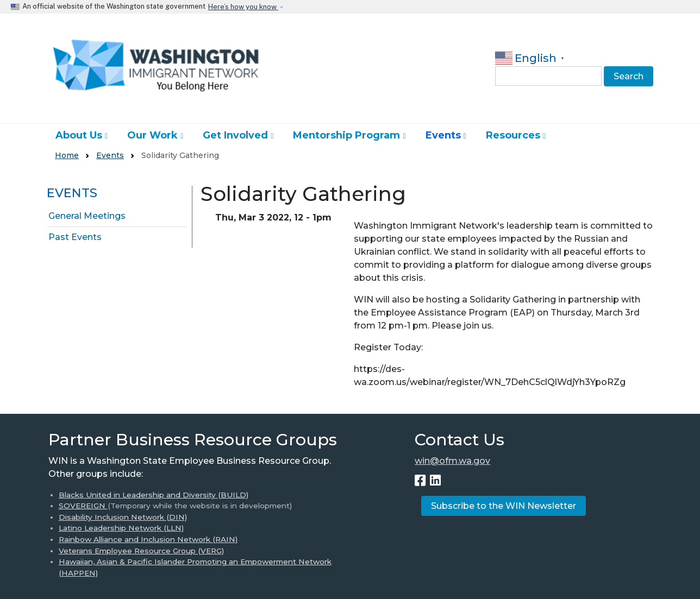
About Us (79, 135)
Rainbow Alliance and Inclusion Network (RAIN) (148, 539)
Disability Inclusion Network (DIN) (123, 517)
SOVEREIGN (83, 506)
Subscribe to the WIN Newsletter (504, 506)
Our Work (152, 135)
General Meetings (87, 216)
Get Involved (235, 135)
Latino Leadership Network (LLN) (121, 528)
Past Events (75, 237)
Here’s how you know (243, 7)
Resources (513, 135)
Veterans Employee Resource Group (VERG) (141, 551)
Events (443, 135)
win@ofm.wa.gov (452, 461)
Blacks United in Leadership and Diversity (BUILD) (154, 495)
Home (67, 155)
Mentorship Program (346, 135)
